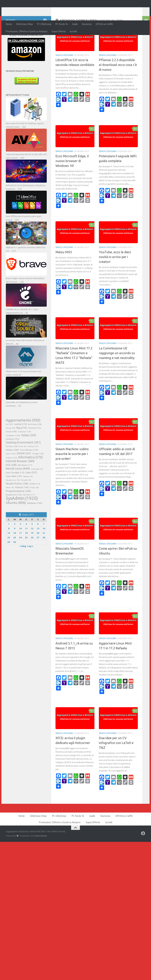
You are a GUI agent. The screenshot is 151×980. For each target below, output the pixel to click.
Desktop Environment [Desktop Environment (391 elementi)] (23, 461)
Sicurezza (87, 24)
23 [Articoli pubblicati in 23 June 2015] (15, 556)
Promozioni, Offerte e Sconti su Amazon (27, 31)
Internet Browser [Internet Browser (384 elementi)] (20, 480)
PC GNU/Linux (44, 24)
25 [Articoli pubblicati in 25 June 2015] (26, 556)
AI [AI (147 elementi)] (9, 443)
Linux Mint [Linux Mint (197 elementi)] (14, 495)
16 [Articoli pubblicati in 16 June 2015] (15, 552)
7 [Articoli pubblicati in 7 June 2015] (44, 543)
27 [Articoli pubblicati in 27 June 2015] (38, 556)
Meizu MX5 (64, 271)
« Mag (23, 565)
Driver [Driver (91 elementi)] (23, 465)
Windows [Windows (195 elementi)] (35, 522)
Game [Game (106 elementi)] (11, 473)
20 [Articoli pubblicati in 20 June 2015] (38, 552)
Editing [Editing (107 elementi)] (33, 465)
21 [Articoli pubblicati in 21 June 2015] (44, 552)
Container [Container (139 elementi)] (13, 454)
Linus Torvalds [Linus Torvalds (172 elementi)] (15, 492)
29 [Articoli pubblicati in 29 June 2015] (9, 561)
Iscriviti (73, 31)
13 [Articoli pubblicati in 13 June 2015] (38, 547)
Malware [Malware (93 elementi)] (28, 495)
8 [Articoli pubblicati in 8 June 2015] (9, 547)
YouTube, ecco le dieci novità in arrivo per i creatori (115, 276)
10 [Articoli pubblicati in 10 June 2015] (20, 547)
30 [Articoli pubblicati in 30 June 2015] (15, 561)
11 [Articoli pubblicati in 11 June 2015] (26, 547)
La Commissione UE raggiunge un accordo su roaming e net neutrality (117, 372)
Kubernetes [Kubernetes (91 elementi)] (37, 488)
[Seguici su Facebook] (45, 39)
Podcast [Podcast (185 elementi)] (22, 506)
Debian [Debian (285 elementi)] (29, 454)
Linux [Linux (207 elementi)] (31, 491)
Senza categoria (64, 74)
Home (9, 24)
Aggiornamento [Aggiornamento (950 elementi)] (23, 439)
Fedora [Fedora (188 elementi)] (12, 469)
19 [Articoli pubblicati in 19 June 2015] (32, 552)
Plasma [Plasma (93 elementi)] (10, 506)
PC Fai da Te (62, 24)
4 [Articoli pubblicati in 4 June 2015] (26, 543)
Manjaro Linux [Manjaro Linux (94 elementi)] (13, 499)
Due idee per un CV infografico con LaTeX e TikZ (116, 762)
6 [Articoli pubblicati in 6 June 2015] (38, 543)
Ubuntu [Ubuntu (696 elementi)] (16, 522)
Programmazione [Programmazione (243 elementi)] (18, 510)
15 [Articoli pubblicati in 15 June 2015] (9, 552)
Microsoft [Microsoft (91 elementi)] (26, 499)
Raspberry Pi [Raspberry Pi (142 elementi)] (14, 514)
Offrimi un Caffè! (104, 24)
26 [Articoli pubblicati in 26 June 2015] (32, 556)
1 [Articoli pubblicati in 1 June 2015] (9, 543)
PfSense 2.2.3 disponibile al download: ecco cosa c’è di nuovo (118, 84)
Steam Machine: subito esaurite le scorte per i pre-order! (72, 473)
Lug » (30, 565)
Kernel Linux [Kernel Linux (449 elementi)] (18, 488)
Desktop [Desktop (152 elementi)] (12, 458)
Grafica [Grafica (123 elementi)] (11, 477)
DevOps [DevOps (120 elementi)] (12, 465)
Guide (75, 24)
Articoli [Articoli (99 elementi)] (11, 447)
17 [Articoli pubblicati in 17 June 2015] (20, 552)
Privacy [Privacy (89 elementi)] (35, 506)
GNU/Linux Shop (24, 24)
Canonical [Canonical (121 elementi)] (34, 447)
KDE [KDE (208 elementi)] (11, 484)
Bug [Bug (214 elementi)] (21, 447)
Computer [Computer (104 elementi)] (24, 451)
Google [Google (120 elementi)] (38, 472)
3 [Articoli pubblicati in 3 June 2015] (21, 543)
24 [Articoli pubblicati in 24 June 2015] (20, 556)
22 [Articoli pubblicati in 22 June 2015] (9, 556)
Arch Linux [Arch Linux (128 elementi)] (35, 443)
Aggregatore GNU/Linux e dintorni (54, 10)
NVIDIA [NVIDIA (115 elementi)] (35, 503)
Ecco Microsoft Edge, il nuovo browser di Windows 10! (72, 180)
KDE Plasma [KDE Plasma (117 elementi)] (25, 484)
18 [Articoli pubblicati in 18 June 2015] (26, 552)
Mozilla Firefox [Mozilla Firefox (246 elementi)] (17, 503)
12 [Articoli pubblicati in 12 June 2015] (32, 547)
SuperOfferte (59, 31)
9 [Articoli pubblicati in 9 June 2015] (15, 547)
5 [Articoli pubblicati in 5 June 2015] (32, 543)
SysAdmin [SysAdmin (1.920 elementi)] (22, 517)
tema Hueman (41, 855)
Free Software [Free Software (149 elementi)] (29, 469)
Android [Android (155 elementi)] (21, 443)
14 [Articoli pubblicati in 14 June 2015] (44, 547)
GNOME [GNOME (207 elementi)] (24, 472)
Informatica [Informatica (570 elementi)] (30, 476)
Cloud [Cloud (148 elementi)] (11, 450)
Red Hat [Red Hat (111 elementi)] (29, 514)
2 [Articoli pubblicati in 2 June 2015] (15, 543)
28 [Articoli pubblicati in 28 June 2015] (44, 556)
